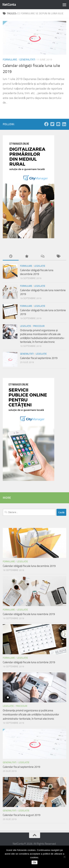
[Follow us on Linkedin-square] (64, 124)
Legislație (40, 266)
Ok (34, 862)
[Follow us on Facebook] (46, 124)
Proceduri (39, 326)
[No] (64, 857)
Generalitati (27, 60)
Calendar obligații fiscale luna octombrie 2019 (29, 662)
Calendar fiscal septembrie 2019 (39, 358)
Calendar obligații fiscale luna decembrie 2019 (29, 566)
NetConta (9, 5)
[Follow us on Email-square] (58, 124)
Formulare (10, 60)
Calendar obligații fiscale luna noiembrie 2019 (29, 614)
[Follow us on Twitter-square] (52, 124)
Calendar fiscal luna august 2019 (22, 815)
